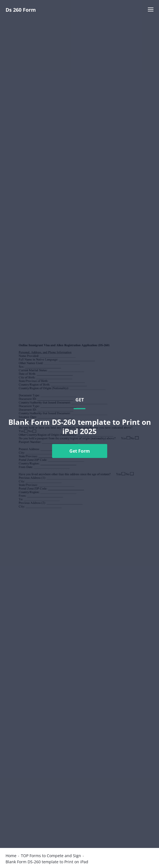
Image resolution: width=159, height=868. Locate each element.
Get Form (80, 451)
